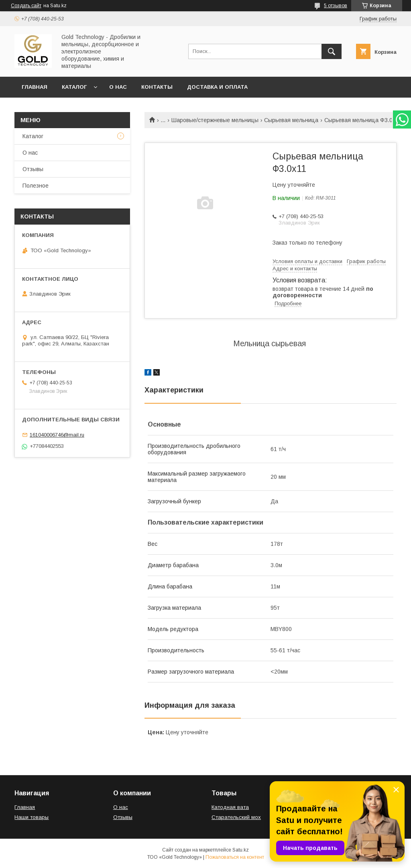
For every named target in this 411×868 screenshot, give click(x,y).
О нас (118, 87)
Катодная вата (230, 807)
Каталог (74, 87)
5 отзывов (336, 6)
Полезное (36, 186)
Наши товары (32, 817)
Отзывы (33, 169)
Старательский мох (236, 817)
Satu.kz (241, 850)
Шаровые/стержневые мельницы (215, 120)
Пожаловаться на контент (235, 857)
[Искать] (332, 51)
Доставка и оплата (217, 87)
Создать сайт (26, 6)
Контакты (157, 87)
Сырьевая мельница (291, 120)
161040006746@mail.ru (57, 435)
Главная (35, 87)
